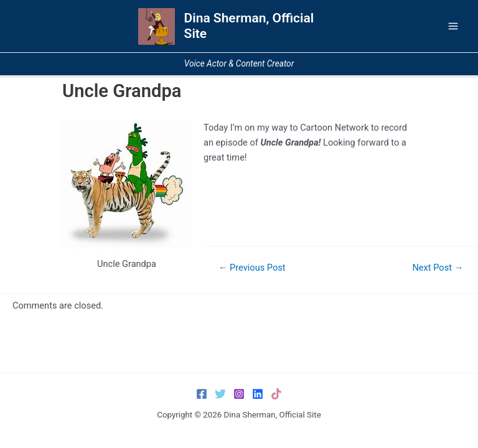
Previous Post (252, 268)
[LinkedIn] (258, 394)
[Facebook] (202, 394)
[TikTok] (276, 394)
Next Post (438, 268)
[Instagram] (239, 394)
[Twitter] (220, 394)
